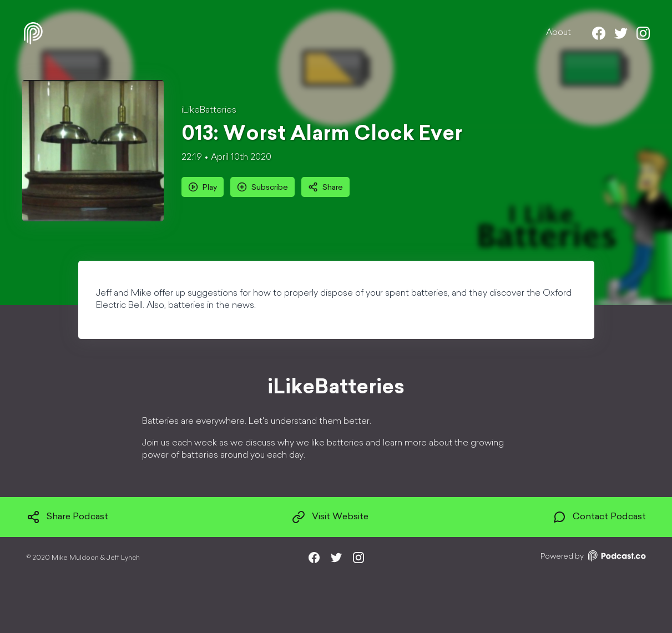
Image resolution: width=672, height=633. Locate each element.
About (559, 33)
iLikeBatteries (209, 110)
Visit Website (330, 517)
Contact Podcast (599, 517)
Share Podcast (67, 517)
